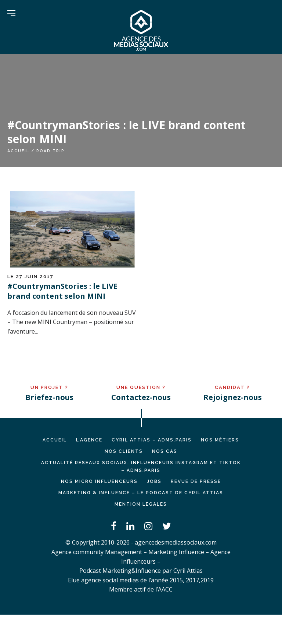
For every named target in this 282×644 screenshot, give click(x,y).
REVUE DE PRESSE (196, 481)
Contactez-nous (141, 397)
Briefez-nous (49, 397)
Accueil (18, 151)
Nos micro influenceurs (99, 481)
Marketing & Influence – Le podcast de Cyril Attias (141, 493)
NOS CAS (165, 451)
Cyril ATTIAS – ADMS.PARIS (152, 440)
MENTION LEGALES (141, 504)
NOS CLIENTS (124, 451)
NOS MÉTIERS (220, 440)
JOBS (154, 481)
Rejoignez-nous (233, 397)
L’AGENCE (89, 440)
